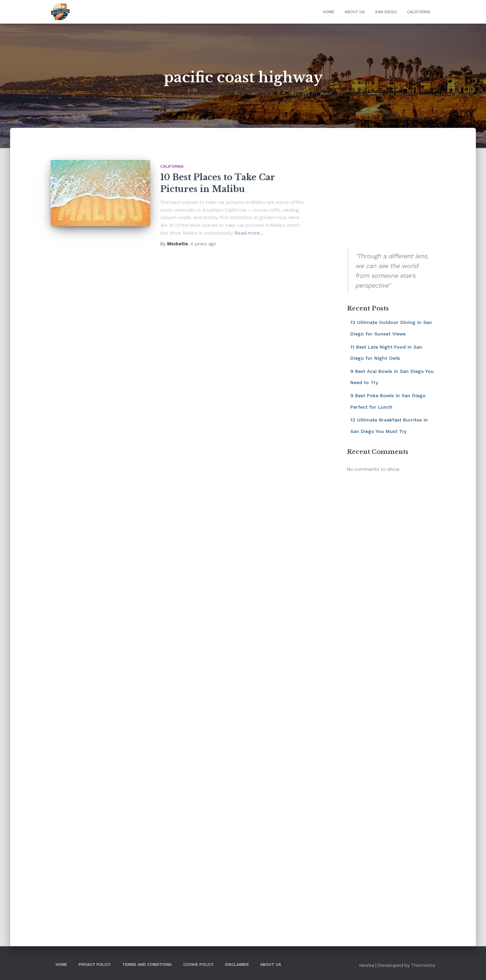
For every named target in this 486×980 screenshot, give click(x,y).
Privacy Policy (95, 964)
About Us (355, 12)
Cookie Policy (198, 964)
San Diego (386, 12)
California (419, 12)
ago (203, 244)
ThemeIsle (423, 965)
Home (329, 12)
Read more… (249, 233)
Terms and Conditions (147, 964)
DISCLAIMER (237, 964)
